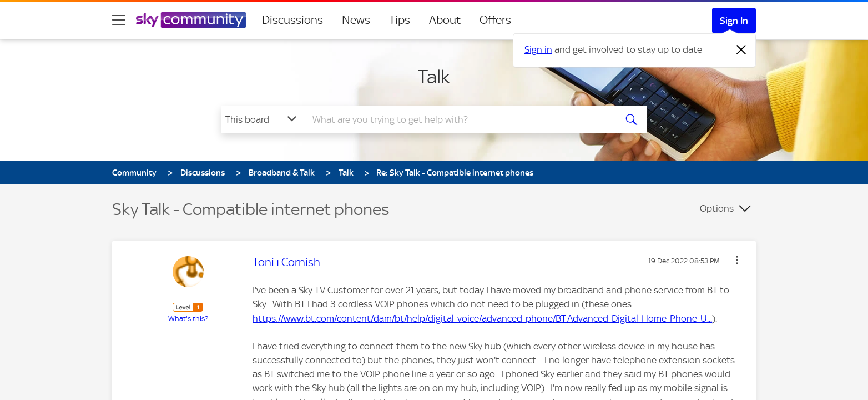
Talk (434, 77)
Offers (495, 20)
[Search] (458, 119)
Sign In (734, 21)
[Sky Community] (191, 20)
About (445, 20)
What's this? (188, 319)
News (356, 20)
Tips (400, 20)
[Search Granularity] (262, 119)
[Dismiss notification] (741, 50)
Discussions (292, 20)
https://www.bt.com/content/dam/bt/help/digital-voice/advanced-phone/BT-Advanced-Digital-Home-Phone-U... (482, 318)
